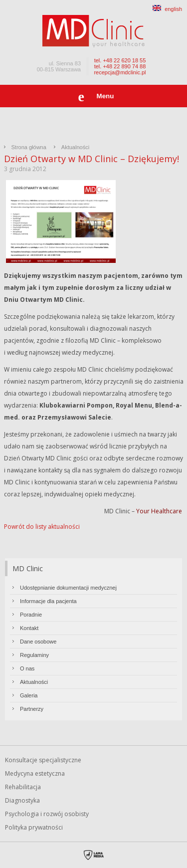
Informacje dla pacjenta (48, 601)
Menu (105, 96)
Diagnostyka (22, 800)
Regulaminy (34, 655)
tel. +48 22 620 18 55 (120, 60)
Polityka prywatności (34, 827)
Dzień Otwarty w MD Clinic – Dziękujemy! (92, 159)
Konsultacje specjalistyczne (43, 760)
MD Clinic (28, 568)
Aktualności (75, 147)
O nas (27, 668)
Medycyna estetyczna (35, 773)
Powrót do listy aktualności (42, 527)
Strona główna (29, 147)
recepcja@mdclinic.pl (120, 72)
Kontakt (29, 628)
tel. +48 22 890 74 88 (120, 66)
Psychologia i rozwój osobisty (47, 814)
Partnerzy (32, 709)
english (167, 9)
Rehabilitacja (23, 787)
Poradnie (31, 615)
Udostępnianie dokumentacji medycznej (68, 588)
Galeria (29, 695)
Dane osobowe (38, 642)
